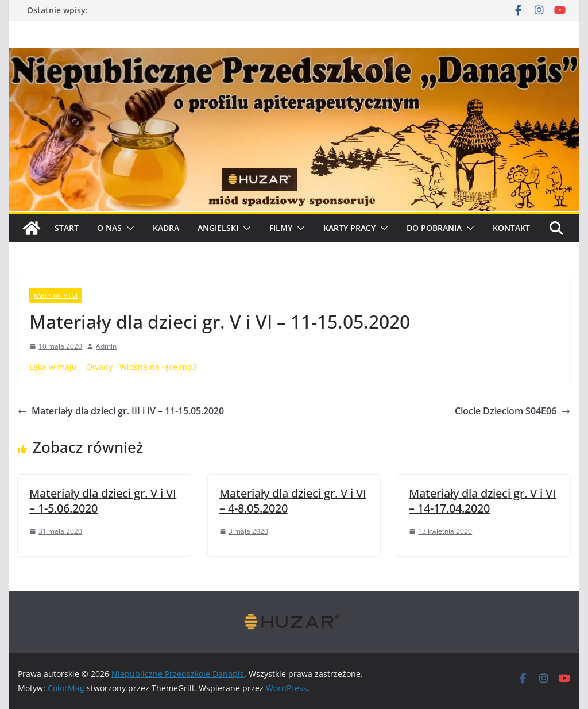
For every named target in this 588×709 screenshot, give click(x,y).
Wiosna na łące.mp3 (158, 367)
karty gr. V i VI (56, 295)
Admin (106, 346)
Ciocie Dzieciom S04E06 (512, 411)
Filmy (281, 228)
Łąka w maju (53, 367)
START (67, 228)
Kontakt (511, 228)
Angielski (218, 228)
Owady (99, 367)
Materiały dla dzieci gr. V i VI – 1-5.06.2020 (103, 501)
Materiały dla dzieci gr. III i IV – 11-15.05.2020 (121, 411)
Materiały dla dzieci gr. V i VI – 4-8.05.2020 (293, 501)
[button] (128, 228)
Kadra (166, 228)
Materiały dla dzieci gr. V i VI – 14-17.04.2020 (482, 501)
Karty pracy (349, 228)
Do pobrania (434, 228)
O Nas (109, 228)
